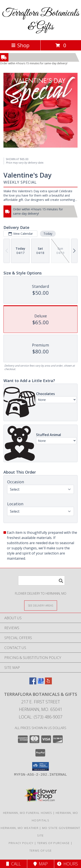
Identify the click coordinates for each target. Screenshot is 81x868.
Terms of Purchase (53, 843)
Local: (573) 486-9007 (41, 717)
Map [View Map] (41, 864)
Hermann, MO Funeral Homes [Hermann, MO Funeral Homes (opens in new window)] (28, 813)
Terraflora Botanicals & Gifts (41, 20)
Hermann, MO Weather (20, 828)
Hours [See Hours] (67, 864)
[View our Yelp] (48, 683)
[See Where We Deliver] (41, 605)
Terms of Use (41, 851)
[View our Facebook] (33, 683)
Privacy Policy (21, 843)
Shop (20, 45)
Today (48, 234)
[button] (40, 766)
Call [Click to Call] (13, 864)
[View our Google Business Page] (41, 683)
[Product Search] (41, 581)
